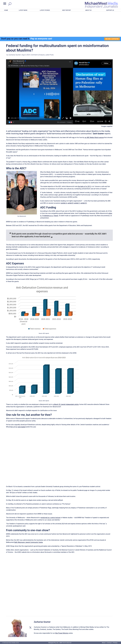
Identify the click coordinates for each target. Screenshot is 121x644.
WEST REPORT (67, 10)
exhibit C (77, 178)
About (104, 643)
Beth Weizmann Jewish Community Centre (29, 518)
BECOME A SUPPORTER (111, 14)
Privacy (115, 643)
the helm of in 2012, (85, 162)
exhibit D (83, 178)
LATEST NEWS (23, 10)
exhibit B (70, 178)
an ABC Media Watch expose (94, 113)
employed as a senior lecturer (51, 493)
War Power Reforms (62, 609)
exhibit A (64, 178)
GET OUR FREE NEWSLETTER (60, 632)
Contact (109, 643)
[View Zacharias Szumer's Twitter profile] (30, 603)
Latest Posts (49, 30)
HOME (6, 10)
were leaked (22, 402)
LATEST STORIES (45, 10)
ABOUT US (88, 10)
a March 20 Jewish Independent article (66, 380)
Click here (68, 635)
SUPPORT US (110, 10)
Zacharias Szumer (15, 30)
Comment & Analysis (38, 30)
